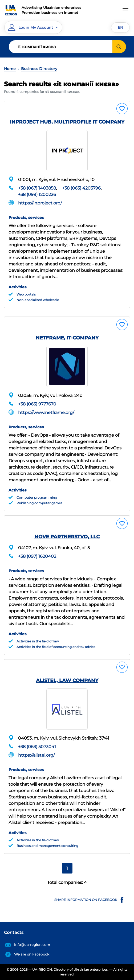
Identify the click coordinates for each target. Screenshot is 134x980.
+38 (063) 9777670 (37, 404)
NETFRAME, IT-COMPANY (67, 338)
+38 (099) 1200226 (37, 194)
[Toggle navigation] (125, 9)
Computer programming (37, 497)
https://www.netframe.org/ (46, 413)
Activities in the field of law (38, 641)
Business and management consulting (47, 846)
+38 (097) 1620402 (37, 556)
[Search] (61, 47)
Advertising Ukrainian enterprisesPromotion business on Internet (51, 10)
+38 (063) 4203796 (81, 188)
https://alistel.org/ (36, 755)
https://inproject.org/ (40, 203)
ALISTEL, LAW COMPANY (67, 680)
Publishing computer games (39, 503)
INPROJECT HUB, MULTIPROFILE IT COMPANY (67, 122)
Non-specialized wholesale (38, 300)
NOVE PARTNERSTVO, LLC (67, 537)
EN (120, 27)
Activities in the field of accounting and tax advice (56, 647)
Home (10, 69)
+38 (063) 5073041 (37, 747)
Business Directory (39, 69)
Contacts (14, 932)
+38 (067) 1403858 (37, 188)
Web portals (26, 294)
